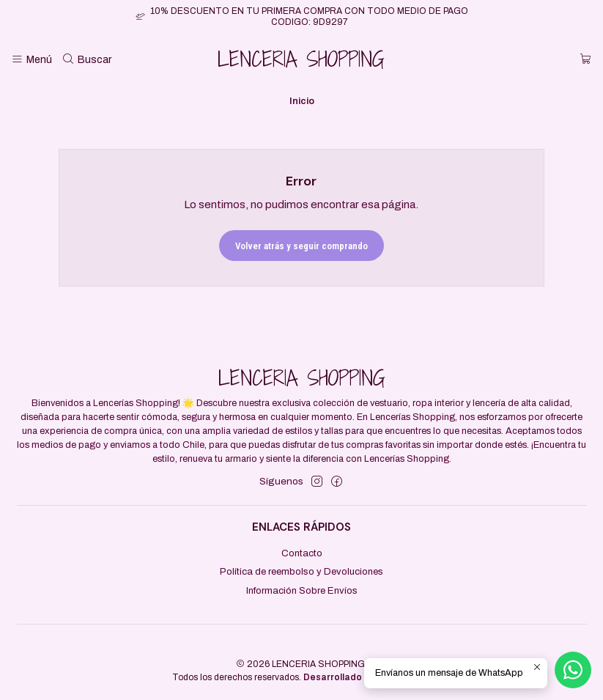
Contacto (302, 553)
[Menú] (32, 60)
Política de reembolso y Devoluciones (301, 571)
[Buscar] (87, 60)
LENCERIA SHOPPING (301, 59)
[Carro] (586, 60)
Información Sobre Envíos (302, 590)
